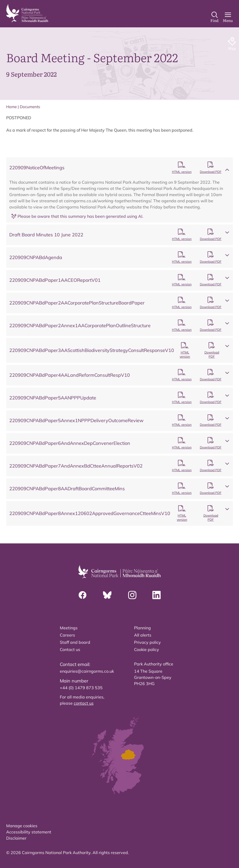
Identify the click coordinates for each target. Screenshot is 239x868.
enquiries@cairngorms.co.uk (87, 671)
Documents (30, 107)
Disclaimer (16, 838)
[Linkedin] (156, 595)
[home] (27, 13)
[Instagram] (132, 595)
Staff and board (75, 642)
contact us (84, 703)
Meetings (69, 628)
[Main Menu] (228, 17)
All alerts (143, 635)
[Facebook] (83, 595)
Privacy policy (147, 642)
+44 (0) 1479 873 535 (81, 688)
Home (11, 107)
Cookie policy (147, 649)
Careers (67, 635)
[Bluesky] (107, 595)
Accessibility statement (29, 832)
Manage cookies (22, 826)
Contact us (70, 649)
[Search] (215, 17)
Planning (142, 628)
